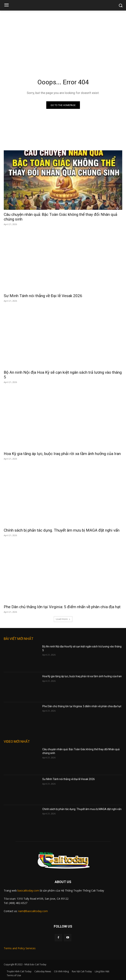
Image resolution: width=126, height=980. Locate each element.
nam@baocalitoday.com (33, 911)
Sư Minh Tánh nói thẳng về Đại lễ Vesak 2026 (43, 296)
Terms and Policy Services (20, 948)
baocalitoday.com (28, 890)
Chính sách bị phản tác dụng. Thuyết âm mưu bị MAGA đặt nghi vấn (62, 530)
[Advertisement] (63, 39)
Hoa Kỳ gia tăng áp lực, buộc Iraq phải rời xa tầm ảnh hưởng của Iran (62, 454)
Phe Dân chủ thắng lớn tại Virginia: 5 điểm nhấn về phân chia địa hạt (62, 607)
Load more (63, 619)
